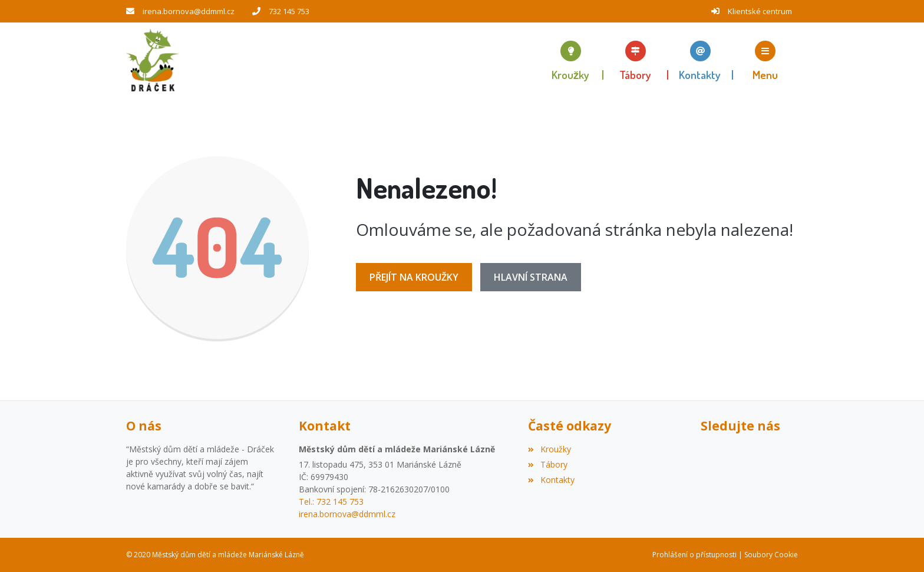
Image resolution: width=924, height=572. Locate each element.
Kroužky (549, 449)
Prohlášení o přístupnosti (694, 555)
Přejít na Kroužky (414, 277)
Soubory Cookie (771, 555)
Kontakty (551, 480)
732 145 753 (289, 11)
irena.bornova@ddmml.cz (189, 11)
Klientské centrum (760, 11)
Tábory (547, 464)
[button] (765, 60)
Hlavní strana (531, 277)
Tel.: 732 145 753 (331, 502)
